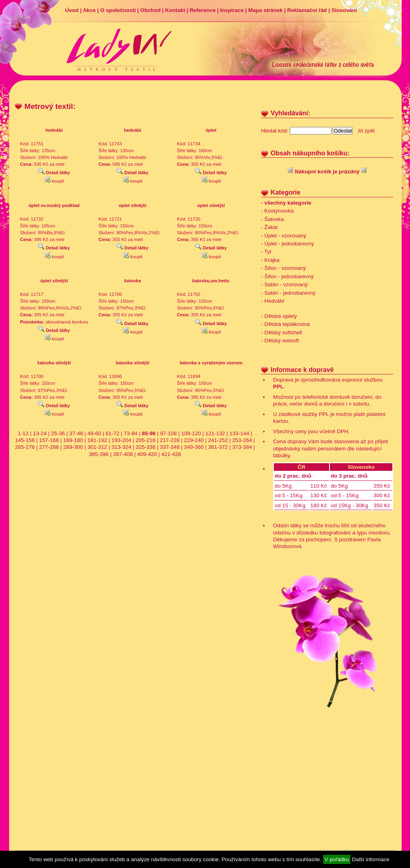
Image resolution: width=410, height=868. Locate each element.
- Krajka (270, 260)
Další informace (371, 859)
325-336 (146, 447)
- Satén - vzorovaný (284, 284)
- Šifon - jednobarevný (287, 276)
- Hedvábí (273, 301)
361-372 (218, 447)
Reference (203, 10)
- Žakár (270, 227)
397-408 (123, 454)
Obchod (150, 10)
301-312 (97, 447)
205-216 (146, 440)
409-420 (147, 454)
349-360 (194, 447)
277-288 (49, 447)
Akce (89, 10)
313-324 (122, 447)
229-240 (194, 440)
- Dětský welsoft (280, 341)
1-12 (23, 433)
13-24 (40, 433)
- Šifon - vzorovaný (283, 268)
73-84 (131, 433)
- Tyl (266, 252)
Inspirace (232, 10)
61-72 (113, 433)
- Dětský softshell (281, 333)
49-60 (94, 433)
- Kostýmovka (277, 211)
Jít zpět (366, 131)
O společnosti (118, 10)
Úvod (72, 10)
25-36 (58, 433)
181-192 (97, 440)
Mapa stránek (265, 10)
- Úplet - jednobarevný (287, 244)
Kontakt (175, 10)
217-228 (170, 440)
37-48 (76, 433)
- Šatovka (272, 219)
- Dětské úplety (279, 316)
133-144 (239, 433)
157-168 (49, 440)
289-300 (73, 447)
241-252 (218, 440)
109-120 (191, 433)
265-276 (25, 447)
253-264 (242, 440)
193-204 (122, 440)
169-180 (73, 440)
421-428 (171, 454)
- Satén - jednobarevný (288, 293)
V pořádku (337, 859)
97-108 (169, 433)
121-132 (215, 433)
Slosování (344, 10)
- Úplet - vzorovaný (284, 236)
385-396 (99, 454)
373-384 (242, 447)
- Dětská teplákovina (285, 324)
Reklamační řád (307, 10)
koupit (54, 181)
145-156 (25, 440)
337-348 (170, 447)
